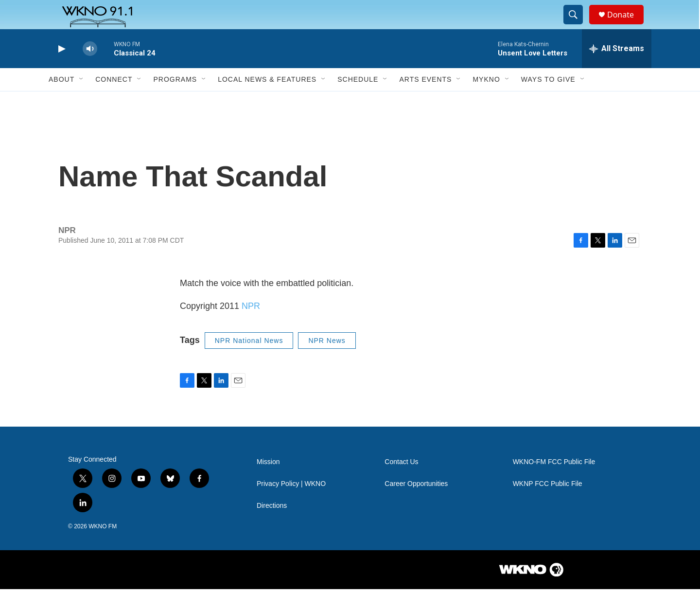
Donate (627, 26)
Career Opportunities (416, 506)
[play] (61, 71)
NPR (251, 328)
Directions (272, 528)
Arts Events (425, 101)
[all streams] (617, 71)
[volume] (90, 71)
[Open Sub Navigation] (82, 101)
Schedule (358, 101)
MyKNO (486, 101)
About (61, 101)
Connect (114, 101)
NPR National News (249, 362)
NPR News (327, 362)
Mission (268, 484)
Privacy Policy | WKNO (291, 506)
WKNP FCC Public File (548, 506)
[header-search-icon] (577, 26)
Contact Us (401, 484)
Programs (175, 101)
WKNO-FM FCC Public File (554, 484)
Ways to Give (548, 101)
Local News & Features (267, 101)
